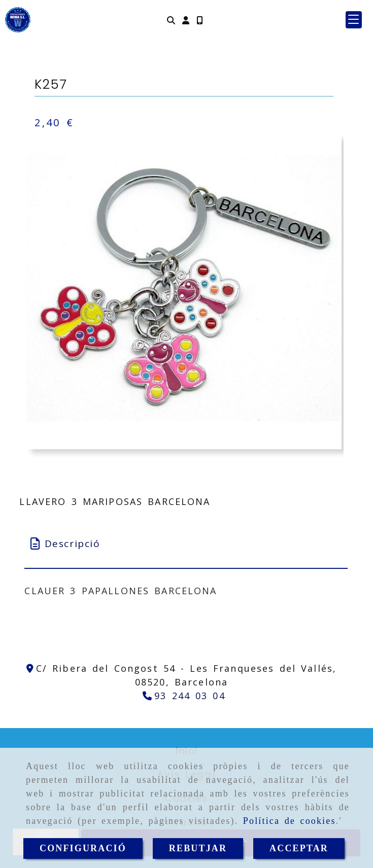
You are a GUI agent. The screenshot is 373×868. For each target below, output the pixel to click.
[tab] (186, 544)
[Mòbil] (199, 20)
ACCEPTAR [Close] (299, 848)
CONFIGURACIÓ (83, 848)
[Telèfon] (184, 696)
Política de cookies (290, 821)
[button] (186, 20)
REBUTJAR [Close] (198, 848)
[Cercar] (171, 20)
